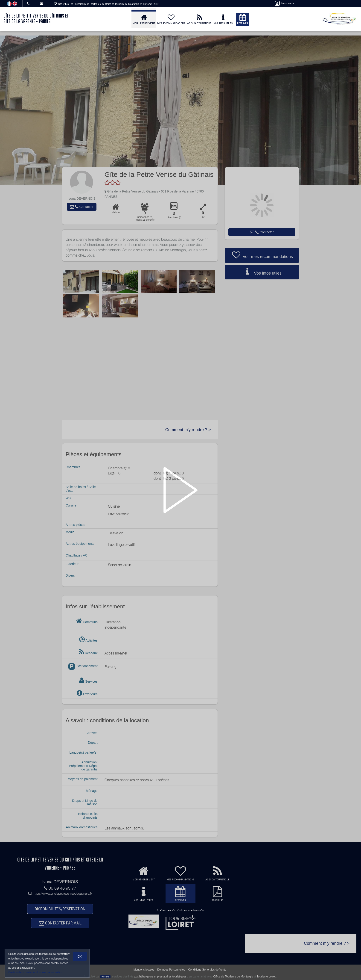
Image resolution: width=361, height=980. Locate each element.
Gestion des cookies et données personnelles (35, 972)
